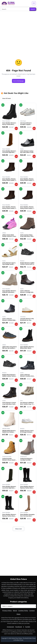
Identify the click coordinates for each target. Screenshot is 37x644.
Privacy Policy (7, 610)
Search (33, 9)
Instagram (11, 627)
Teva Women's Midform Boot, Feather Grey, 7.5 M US (27, 404)
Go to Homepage (19, 81)
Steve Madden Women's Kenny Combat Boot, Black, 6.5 (9, 124)
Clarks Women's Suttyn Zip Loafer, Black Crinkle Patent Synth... (27, 152)
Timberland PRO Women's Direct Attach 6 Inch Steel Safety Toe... (9, 460)
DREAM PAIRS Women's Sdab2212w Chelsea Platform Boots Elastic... (9, 432)
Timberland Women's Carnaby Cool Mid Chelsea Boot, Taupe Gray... (26, 461)
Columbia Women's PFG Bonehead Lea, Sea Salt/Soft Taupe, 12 (27, 320)
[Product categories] (18, 606)
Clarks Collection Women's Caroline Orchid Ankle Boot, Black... (27, 376)
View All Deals (7, 98)
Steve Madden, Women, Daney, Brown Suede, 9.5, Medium (9, 180)
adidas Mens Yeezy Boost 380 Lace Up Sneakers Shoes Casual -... (9, 348)
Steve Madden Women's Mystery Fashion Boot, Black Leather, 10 (9, 516)
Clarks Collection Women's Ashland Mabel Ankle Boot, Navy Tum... (9, 320)
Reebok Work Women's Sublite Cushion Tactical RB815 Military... (9, 376)
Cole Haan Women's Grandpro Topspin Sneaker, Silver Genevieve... (26, 125)
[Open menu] (34, 3)
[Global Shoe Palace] (8, 3)
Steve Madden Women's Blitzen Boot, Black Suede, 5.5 (27, 348)
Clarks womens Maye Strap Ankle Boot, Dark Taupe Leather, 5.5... (27, 236)
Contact (32, 610)
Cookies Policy (23, 610)
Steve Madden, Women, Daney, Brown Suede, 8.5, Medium (9, 208)
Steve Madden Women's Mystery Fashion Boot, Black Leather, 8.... (27, 488)
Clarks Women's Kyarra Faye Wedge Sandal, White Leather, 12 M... (9, 264)
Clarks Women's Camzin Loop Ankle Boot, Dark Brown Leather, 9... (9, 404)
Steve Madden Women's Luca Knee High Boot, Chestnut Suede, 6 (9, 152)
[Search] (15, 9)
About (15, 610)
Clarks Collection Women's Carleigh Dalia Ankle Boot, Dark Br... (27, 292)
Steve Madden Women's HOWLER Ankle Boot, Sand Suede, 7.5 (9, 292)
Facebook (19, 627)
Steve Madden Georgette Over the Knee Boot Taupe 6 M (27, 516)
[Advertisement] (18, 31)
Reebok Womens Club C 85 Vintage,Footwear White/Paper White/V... (27, 432)
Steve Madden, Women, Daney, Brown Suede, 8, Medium (27, 180)
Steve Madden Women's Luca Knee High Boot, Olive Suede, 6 (9, 488)
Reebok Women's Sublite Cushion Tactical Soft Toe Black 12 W (27, 264)
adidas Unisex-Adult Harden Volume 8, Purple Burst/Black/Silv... (9, 236)
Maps (18, 614)
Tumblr (28, 627)
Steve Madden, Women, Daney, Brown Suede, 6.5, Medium (27, 208)
